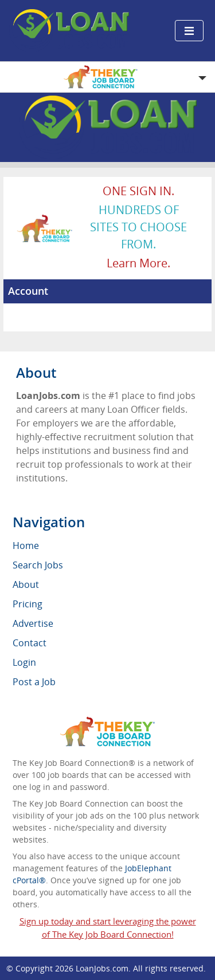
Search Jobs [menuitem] (38, 565)
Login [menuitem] (24, 662)
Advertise (33, 623)
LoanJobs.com (102, 968)
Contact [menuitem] (30, 643)
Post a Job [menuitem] (34, 682)
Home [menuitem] (26, 546)
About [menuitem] (26, 584)
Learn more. (138, 263)
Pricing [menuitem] (28, 604)
